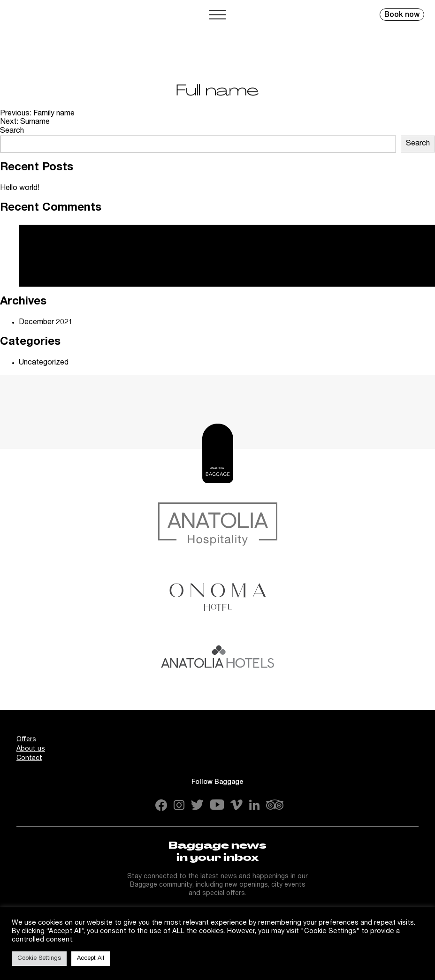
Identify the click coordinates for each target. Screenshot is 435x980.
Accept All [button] (91, 959)
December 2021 (46, 323)
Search (12, 131)
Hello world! (20, 189)
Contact (29, 759)
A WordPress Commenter (62, 257)
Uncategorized (44, 363)
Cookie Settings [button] (39, 959)
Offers (26, 740)
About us (31, 749)
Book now (402, 15)
